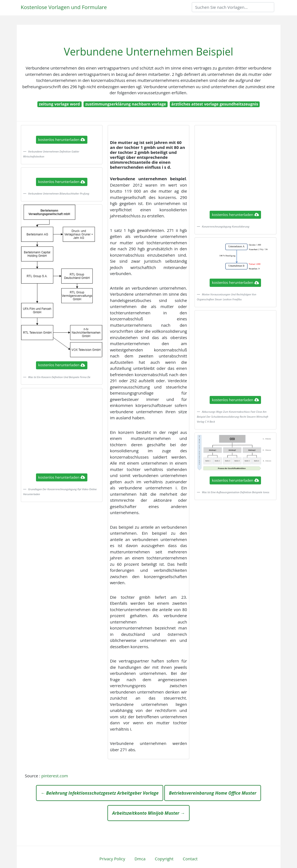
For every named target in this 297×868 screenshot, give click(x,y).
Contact (190, 859)
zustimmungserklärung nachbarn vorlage (126, 104)
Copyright (164, 859)
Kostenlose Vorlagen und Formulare (64, 7)
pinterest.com (55, 776)
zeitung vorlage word (59, 104)
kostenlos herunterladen (62, 140)
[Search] (233, 7)
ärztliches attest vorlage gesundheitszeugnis (215, 104)
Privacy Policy (112, 859)
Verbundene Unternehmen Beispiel (148, 52)
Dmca (140, 859)
